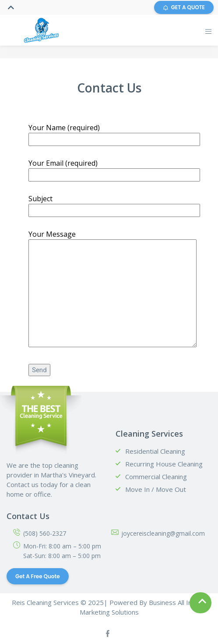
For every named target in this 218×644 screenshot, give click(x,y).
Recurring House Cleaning (164, 464)
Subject (114, 204)
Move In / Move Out (156, 489)
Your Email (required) (114, 169)
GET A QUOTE (184, 7)
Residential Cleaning (155, 451)
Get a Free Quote (38, 576)
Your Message (113, 289)
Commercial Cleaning (156, 477)
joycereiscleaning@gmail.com (163, 533)
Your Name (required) (114, 133)
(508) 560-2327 (45, 533)
